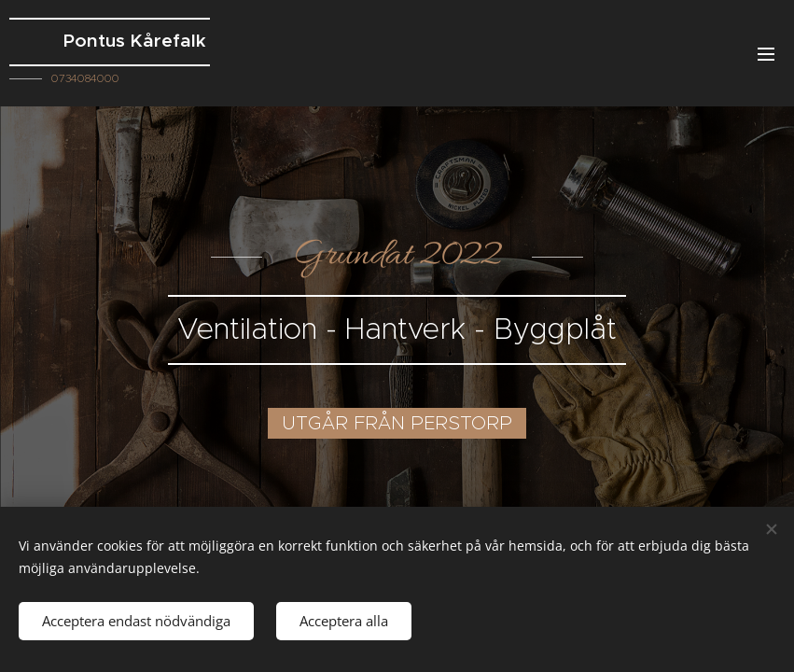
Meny (766, 54)
